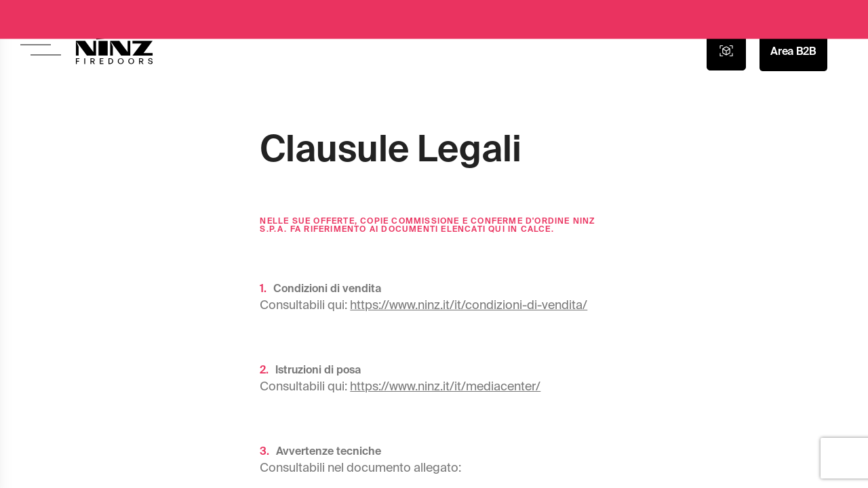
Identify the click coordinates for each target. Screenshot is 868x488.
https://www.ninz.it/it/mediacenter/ (445, 386)
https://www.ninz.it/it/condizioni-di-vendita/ (469, 305)
